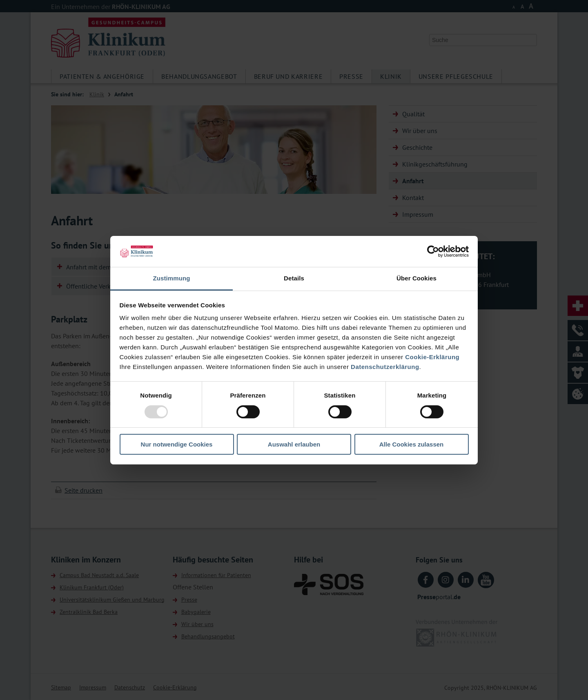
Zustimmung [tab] (172, 278)
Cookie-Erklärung (432, 357)
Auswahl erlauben (294, 444)
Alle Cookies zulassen (412, 444)
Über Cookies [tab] (416, 278)
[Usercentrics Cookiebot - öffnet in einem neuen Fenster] (433, 251)
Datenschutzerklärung (385, 367)
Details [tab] (294, 278)
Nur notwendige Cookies (177, 444)
